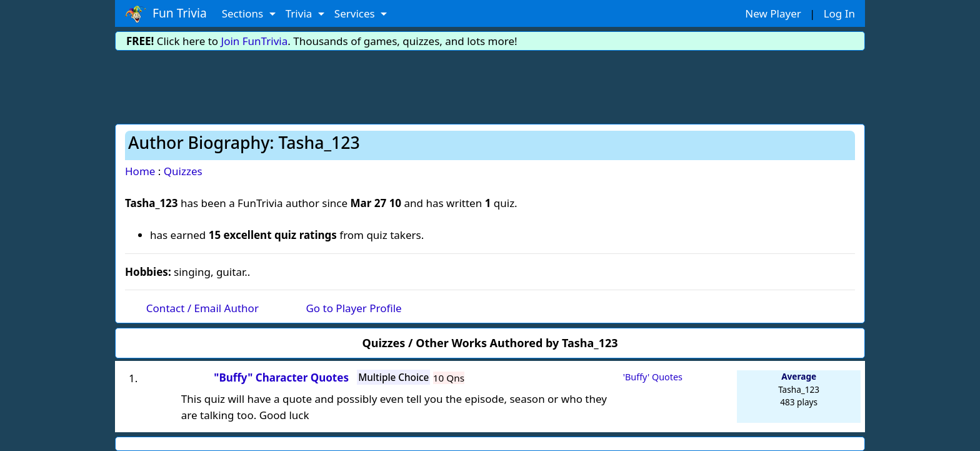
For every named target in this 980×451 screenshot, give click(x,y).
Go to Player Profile (353, 308)
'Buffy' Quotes (653, 377)
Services (356, 13)
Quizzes (183, 171)
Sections (244, 13)
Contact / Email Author (202, 308)
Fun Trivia (166, 14)
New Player (773, 13)
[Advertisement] (490, 85)
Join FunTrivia (255, 41)
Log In (839, 13)
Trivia (300, 13)
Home (140, 171)
